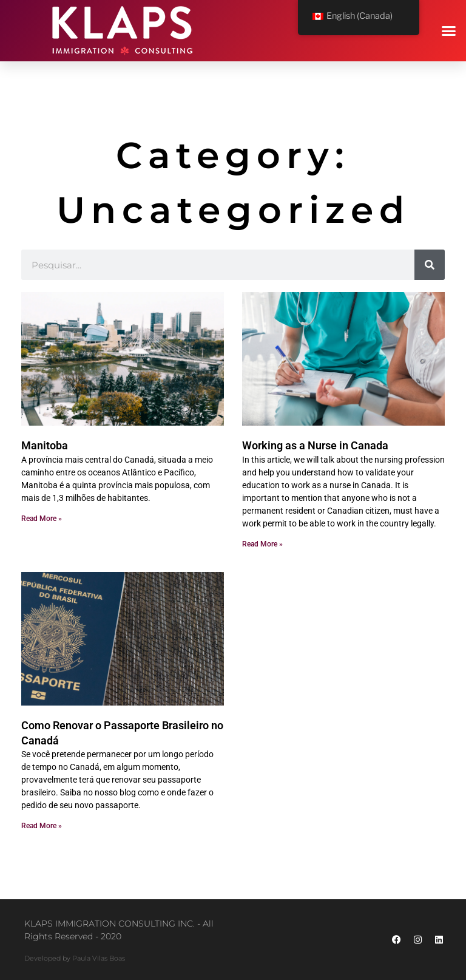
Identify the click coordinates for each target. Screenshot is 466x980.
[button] (449, 31)
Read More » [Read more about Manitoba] (42, 519)
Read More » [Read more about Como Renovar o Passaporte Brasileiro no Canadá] (42, 826)
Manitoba (45, 445)
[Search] (430, 265)
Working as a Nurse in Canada (315, 445)
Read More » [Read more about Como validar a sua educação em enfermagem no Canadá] (262, 544)
